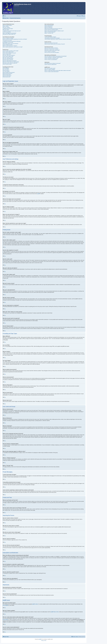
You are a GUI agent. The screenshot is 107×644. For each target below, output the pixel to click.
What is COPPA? (6, 26)
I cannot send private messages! (50, 37)
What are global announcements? (9, 72)
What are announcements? (8, 74)
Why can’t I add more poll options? (9, 55)
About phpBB (5, 605)
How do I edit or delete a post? (8, 52)
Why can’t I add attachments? (8, 59)
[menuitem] (4, 16)
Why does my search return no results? (51, 49)
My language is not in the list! (8, 42)
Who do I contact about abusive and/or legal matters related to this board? (58, 70)
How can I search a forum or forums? (51, 48)
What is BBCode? (6, 68)
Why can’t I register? (6, 28)
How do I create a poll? (7, 54)
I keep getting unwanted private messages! (52, 38)
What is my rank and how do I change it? (10, 46)
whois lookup (5, 620)
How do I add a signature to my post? (9, 53)
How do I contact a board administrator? (52, 72)
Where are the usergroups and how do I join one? (53, 29)
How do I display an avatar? (8, 45)
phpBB (38, 194)
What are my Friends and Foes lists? (51, 43)
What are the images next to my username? (10, 44)
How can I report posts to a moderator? (10, 61)
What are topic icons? (7, 77)
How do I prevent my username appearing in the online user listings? (15, 39)
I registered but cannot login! (8, 29)
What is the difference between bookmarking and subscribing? (56, 56)
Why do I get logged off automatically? (9, 33)
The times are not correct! (7, 40)
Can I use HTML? (6, 69)
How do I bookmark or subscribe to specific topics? (54, 57)
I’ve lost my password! (7, 32)
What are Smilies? (6, 70)
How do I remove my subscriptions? (51, 60)
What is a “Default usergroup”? (50, 32)
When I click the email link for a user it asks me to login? (13, 47)
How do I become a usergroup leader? (51, 30)
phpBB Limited (35, 604)
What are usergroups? (49, 28)
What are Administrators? (49, 25)
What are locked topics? (7, 76)
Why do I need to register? (7, 25)
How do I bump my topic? (7, 64)
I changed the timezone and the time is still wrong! (12, 41)
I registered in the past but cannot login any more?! (12, 31)
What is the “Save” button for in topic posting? (11, 62)
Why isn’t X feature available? (50, 69)
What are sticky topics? (7, 75)
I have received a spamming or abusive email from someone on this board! (58, 39)
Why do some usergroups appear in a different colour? (54, 31)
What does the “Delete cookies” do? (9, 34)
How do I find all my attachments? (51, 64)
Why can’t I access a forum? (8, 57)
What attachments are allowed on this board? (53, 63)
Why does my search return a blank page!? (52, 50)
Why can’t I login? (6, 30)
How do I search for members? (50, 51)
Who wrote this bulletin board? (50, 68)
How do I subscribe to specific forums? (51, 58)
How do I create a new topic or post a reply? (11, 51)
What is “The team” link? (49, 33)
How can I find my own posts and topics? (52, 52)
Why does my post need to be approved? (10, 63)
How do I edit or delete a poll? (8, 56)
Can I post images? (6, 71)
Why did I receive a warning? (8, 60)
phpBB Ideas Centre (55, 612)
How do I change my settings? (8, 38)
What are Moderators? (49, 26)
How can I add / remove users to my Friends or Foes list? (55, 44)
